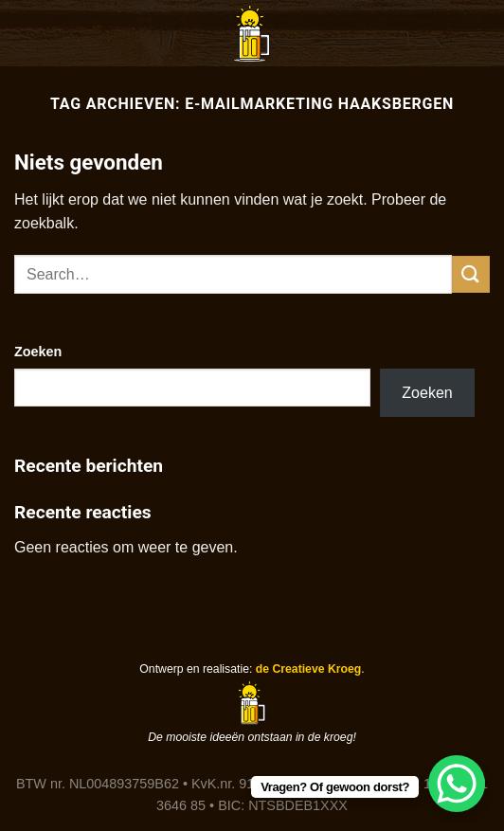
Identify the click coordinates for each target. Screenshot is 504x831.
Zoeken (38, 352)
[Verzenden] (471, 274)
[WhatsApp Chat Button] (457, 784)
